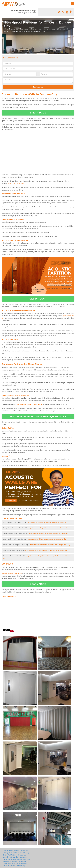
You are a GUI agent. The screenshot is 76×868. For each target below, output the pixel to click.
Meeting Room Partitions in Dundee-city (16, 853)
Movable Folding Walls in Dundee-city (15, 857)
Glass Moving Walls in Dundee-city (14, 861)
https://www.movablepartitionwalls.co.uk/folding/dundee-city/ (49, 534)
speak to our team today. (16, 184)
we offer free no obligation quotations (38, 416)
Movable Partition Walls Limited (12, 574)
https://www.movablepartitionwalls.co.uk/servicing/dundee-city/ (50, 545)
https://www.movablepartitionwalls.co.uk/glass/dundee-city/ (47, 539)
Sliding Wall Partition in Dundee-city (15, 855)
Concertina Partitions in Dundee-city (15, 864)
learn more (38, 584)
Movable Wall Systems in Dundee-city (15, 851)
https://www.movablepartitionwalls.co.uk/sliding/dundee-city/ (48, 528)
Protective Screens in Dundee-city (14, 866)
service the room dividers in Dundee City (29, 404)
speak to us (38, 113)
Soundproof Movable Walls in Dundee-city (17, 859)
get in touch (38, 299)
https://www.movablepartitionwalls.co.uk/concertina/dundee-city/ (46, 550)
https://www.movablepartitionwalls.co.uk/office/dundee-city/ (47, 522)
